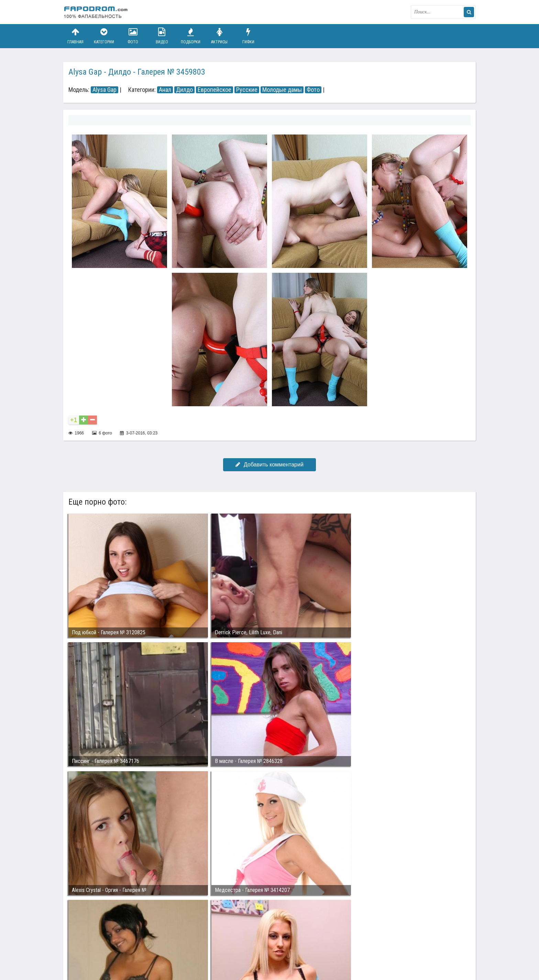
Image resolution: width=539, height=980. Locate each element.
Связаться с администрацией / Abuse (105, 943)
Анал (165, 90)
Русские (247, 90)
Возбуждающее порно (181, 948)
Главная (75, 36)
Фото (133, 36)
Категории (104, 36)
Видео (162, 36)
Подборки (191, 36)
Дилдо (184, 90)
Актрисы (219, 36)
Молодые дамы (282, 90)
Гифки (248, 36)
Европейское (214, 90)
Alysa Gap (104, 90)
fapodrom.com (98, 12)
